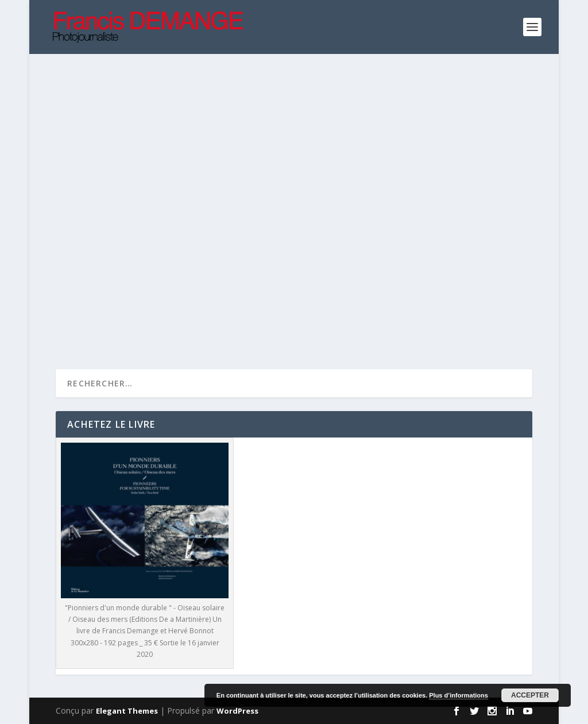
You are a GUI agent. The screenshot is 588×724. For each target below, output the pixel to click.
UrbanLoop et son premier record (158, 233)
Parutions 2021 (179, 251)
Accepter (530, 695)
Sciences (228, 251)
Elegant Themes (127, 711)
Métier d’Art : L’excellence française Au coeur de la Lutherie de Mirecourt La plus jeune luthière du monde (412, 245)
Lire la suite (100, 323)
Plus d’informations (459, 695)
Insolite (133, 251)
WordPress (237, 711)
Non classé (422, 275)
